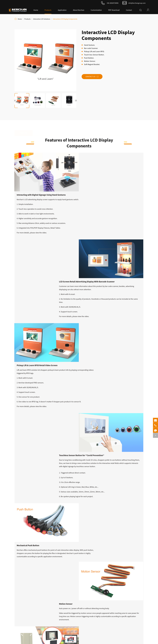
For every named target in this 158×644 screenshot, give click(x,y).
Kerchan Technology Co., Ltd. (66, 641)
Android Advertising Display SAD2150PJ (62, 522)
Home (36, 10)
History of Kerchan (115, 594)
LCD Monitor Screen (75, 590)
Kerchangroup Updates (36, 534)
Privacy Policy (106, 641)
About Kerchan (79, 10)
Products (48, 10)
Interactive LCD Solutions (42, 19)
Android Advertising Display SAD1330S (96, 522)
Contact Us (95, 80)
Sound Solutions (74, 606)
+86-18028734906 (113, 3)
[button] (15, 101)
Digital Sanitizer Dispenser (78, 610)
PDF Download (114, 10)
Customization (96, 10)
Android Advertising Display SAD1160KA (29, 522)
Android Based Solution (77, 598)
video (113, 197)
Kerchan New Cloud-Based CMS (79, 602)
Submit (16, 625)
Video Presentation (115, 598)
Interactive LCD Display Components (65, 19)
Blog (110, 602)
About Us (112, 585)
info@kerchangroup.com (137, 3)
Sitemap (96, 641)
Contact (129, 10)
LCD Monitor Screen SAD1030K (129, 520)
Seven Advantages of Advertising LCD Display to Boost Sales (30, 561)
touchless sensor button (36, 325)
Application (62, 10)
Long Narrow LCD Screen (77, 614)
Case (110, 606)
